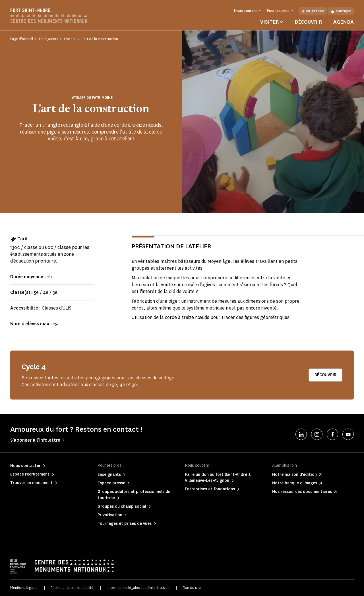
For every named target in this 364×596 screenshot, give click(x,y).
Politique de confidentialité (72, 588)
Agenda (344, 22)
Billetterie (313, 11)
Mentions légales (24, 588)
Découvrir (308, 22)
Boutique (341, 11)
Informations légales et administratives (138, 588)
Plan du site (192, 588)
